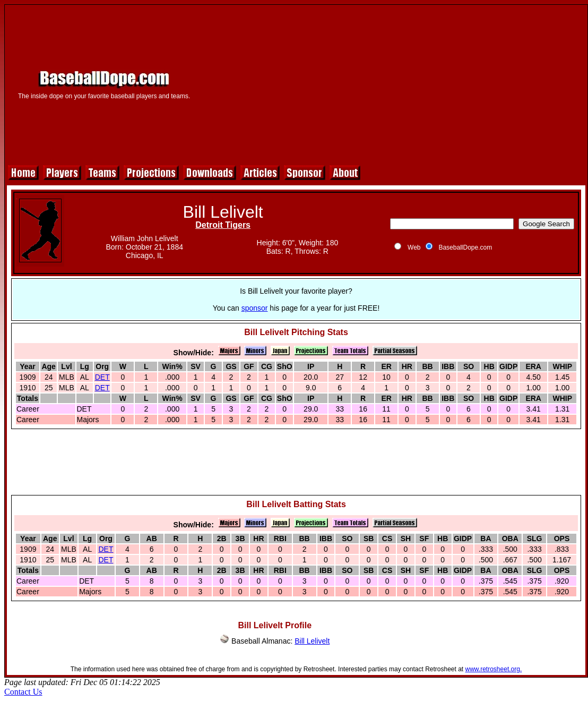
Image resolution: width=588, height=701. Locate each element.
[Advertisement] (392, 83)
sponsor (255, 308)
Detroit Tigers (223, 225)
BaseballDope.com (465, 247)
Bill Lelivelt (312, 641)
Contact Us (23, 692)
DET (102, 377)
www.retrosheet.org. (494, 669)
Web (414, 247)
